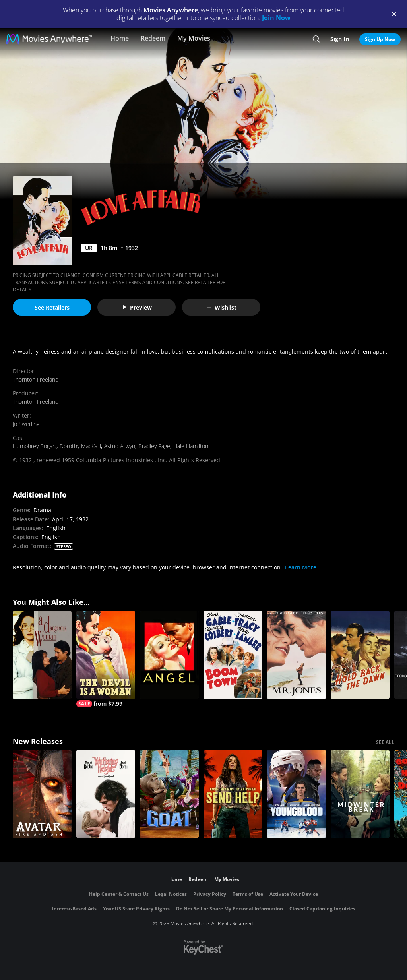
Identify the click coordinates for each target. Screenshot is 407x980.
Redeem (153, 38)
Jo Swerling (26, 424)
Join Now (276, 18)
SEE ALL (385, 742)
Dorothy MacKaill (80, 446)
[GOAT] (169, 794)
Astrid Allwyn (120, 446)
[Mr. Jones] (297, 655)
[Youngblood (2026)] (297, 794)
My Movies (194, 38)
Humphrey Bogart (35, 446)
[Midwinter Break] (360, 794)
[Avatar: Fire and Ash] (42, 794)
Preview (137, 307)
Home (120, 38)
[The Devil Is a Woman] (106, 659)
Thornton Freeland (36, 379)
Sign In (340, 39)
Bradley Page (154, 446)
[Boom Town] (233, 655)
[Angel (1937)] (169, 655)
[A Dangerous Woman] (42, 655)
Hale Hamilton (191, 446)
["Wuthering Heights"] (106, 794)
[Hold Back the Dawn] (360, 655)
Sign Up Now (380, 39)
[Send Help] (233, 794)
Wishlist (221, 307)
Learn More (301, 567)
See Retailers (52, 307)
